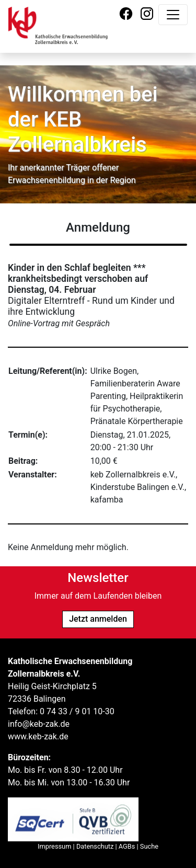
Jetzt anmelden (98, 619)
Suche (149, 846)
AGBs (127, 846)
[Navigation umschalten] (173, 15)
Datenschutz (95, 846)
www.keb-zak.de (38, 736)
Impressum (54, 846)
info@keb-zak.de (39, 724)
